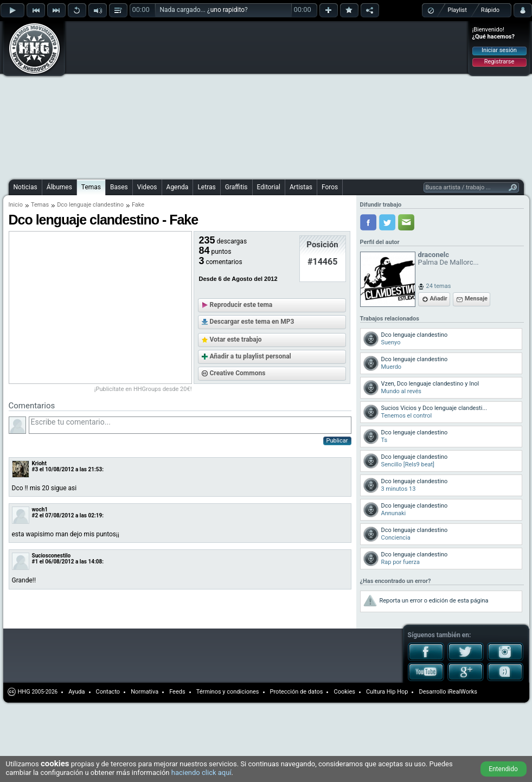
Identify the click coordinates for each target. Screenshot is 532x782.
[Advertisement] (181, 99)
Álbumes (59, 187)
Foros (330, 187)
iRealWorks (462, 692)
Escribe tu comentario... (190, 425)
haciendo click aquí (201, 773)
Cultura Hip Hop (387, 692)
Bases (119, 187)
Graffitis (236, 187)
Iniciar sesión (499, 50)
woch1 (40, 509)
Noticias (25, 187)
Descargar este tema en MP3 (252, 322)
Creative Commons (238, 373)
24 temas (439, 286)
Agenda (178, 187)
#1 (35, 562)
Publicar (337, 441)
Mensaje (476, 299)
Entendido (503, 769)
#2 (35, 515)
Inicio (16, 205)
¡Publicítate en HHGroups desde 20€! (143, 389)
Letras (206, 187)
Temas (91, 187)
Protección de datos (297, 692)
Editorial (269, 187)
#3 (35, 469)
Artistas (301, 187)
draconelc (434, 255)
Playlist (457, 10)
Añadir (439, 299)
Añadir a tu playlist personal (251, 356)
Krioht (39, 463)
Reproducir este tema (241, 305)
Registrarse (499, 62)
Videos (147, 187)
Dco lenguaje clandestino (90, 205)
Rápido (490, 10)
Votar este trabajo (236, 339)
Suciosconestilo (52, 556)
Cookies (344, 692)
